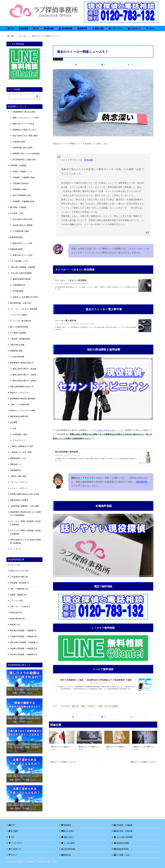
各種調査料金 (15, 470)
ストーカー (58, 59)
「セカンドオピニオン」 (107, 430)
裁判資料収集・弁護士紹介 (21, 303)
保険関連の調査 (16, 351)
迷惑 (83, 706)
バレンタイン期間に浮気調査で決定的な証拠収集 (25, 523)
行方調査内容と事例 (21, 231)
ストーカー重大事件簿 (65, 321)
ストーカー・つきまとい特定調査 (71, 280)
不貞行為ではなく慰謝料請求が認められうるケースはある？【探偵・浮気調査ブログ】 (24, 747)
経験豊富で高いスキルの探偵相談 (26, 154)
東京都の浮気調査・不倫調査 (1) (23, 630)
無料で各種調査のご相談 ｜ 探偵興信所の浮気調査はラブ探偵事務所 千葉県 (96, 680)
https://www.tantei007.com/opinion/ (68, 455)
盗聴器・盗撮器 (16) (18, 595)
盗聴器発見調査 (16, 237)
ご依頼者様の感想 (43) (19, 577)
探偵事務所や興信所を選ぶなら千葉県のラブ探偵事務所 (25, 514)
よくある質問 (68, 843)
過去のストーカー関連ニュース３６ (144, 748)
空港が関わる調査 (17, 345)
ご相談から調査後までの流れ (22, 446)
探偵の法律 (98, 28)
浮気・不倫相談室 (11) (19, 589)
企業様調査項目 (19, 285)
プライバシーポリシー (19, 482)
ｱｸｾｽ (36, 28)
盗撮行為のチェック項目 (23, 255)
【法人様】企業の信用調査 (21, 273)
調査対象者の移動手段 (19, 416)
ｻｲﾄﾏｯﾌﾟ (150, 28)
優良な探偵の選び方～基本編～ (25, 369)
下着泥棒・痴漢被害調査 (20, 339)
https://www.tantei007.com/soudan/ (103, 683)
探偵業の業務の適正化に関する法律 (24, 494)
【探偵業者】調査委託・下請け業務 (24, 506)
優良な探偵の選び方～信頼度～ (25, 375)
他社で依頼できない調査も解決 (25, 136)
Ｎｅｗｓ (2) (15, 565)
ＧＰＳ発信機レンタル (19, 261)
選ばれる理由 (68, 831)
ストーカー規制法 (111, 706)
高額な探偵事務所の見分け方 (22, 387)
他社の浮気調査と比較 (22, 195)
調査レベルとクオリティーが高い (26, 118)
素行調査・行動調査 (18, 207)
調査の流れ (67, 837)
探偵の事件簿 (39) (17, 619)
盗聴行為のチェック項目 (23, 243)
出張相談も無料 (19, 142)
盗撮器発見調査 (16, 249)
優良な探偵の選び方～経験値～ (25, 381)
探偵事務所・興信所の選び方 (22, 363)
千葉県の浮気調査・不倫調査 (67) (24, 636)
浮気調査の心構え (20, 189)
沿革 (14, 428)
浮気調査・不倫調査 (18, 165)
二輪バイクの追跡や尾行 (20, 405)
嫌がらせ (75, 706)
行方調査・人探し (17, 213)
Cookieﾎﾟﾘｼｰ (135, 28)
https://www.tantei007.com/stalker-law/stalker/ (72, 284)
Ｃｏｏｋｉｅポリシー (19, 488)
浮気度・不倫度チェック (23, 172)
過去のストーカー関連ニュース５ (117, 748)
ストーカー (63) (16, 601)
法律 (100, 706)
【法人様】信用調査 (123, 837)
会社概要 (24, 28)
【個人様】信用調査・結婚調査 (23, 267)
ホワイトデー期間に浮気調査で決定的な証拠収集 (25, 532)
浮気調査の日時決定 (21, 183)
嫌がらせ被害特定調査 (19, 327)
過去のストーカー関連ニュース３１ (61, 748)
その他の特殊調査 (17, 357)
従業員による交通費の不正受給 (25, 297)
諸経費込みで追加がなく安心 (24, 130)
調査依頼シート (16, 464)
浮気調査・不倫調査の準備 (23, 177)
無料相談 (49, 28)
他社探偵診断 (66, 28)
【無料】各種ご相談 (18, 476)
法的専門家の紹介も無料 (23, 148)
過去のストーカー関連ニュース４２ (89, 748)
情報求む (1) (15, 625)
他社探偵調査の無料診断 (67, 452)
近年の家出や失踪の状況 (23, 219)
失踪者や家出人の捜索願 (23, 225)
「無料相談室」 (142, 482)
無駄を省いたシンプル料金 (23, 124)
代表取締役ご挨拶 (20, 434)
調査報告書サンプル (18, 458)
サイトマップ (15, 549)
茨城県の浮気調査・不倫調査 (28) (24, 648)
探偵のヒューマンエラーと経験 (23, 410)
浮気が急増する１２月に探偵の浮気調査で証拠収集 (25, 541)
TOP (11, 28)
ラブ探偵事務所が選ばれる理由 (23, 112)
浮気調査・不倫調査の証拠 (23, 201)
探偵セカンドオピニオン (20, 393)
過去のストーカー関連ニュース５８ (143, 762)
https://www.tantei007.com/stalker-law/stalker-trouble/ (75, 324)
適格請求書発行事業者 (22, 279)
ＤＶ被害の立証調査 (18, 333)
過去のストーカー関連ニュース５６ (63, 762)
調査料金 (82, 28)
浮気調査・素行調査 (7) (20, 583)
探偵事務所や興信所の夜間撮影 (23, 399)
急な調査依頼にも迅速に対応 (24, 159)
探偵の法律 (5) (16, 613)
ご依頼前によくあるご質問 (21, 452)
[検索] (24, 97)
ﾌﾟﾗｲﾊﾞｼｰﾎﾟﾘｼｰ (116, 28)
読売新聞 (89, 160)
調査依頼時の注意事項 (19, 500)
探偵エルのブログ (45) (19, 571)
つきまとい (92, 706)
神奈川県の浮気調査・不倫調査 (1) (24, 642)
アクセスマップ (19, 440)
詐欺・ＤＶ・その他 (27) (20, 607)
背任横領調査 (18, 291)
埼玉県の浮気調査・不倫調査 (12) (24, 654)
